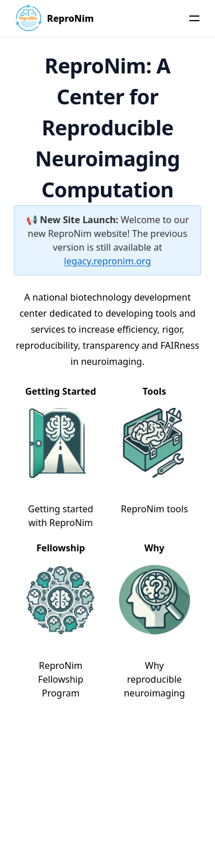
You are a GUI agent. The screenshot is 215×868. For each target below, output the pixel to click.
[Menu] (194, 18)
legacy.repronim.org (108, 261)
